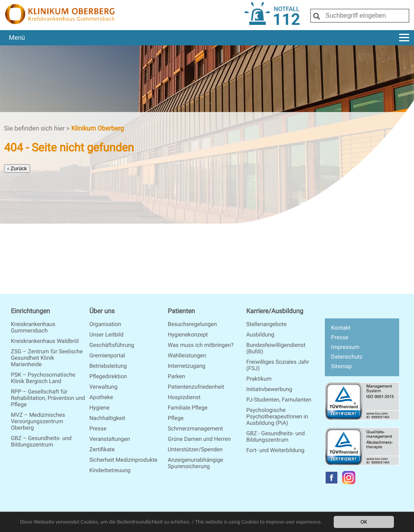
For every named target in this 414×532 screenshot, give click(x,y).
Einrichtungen (30, 311)
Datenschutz (347, 357)
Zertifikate (102, 450)
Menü (209, 38)
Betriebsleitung (108, 366)
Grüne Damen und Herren (199, 439)
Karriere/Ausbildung (275, 311)
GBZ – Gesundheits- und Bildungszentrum (41, 442)
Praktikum (259, 379)
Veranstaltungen (110, 439)
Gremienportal (107, 356)
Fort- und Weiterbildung (275, 450)
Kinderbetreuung (110, 471)
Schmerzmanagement (195, 429)
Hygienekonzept (188, 335)
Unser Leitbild (106, 335)
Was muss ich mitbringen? (201, 345)
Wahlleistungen (187, 356)
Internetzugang (187, 366)
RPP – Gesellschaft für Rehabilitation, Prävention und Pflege (48, 398)
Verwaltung (103, 387)
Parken (176, 377)
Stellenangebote (266, 324)
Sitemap (342, 367)
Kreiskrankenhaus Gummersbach (33, 328)
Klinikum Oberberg (97, 128)
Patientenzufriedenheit (196, 387)
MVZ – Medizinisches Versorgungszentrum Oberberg (38, 422)
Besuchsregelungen (192, 324)
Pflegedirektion (108, 377)
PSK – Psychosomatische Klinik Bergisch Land (43, 378)
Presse (98, 429)
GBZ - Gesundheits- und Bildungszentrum (275, 437)
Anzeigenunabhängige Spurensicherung (196, 463)
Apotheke (101, 397)
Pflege (176, 418)
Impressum (345, 347)
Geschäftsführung (112, 345)
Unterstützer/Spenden (195, 450)
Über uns (102, 311)
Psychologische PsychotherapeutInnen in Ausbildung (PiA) (277, 417)
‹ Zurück (17, 168)
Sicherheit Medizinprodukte (123, 460)
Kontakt (341, 328)
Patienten (182, 311)
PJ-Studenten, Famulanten (279, 400)
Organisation (105, 324)
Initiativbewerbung (269, 389)
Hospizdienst (184, 397)
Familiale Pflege (188, 408)
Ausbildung (260, 335)
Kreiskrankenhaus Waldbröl (45, 341)
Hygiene (99, 408)
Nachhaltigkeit (107, 418)
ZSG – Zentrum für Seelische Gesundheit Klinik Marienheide (47, 358)
